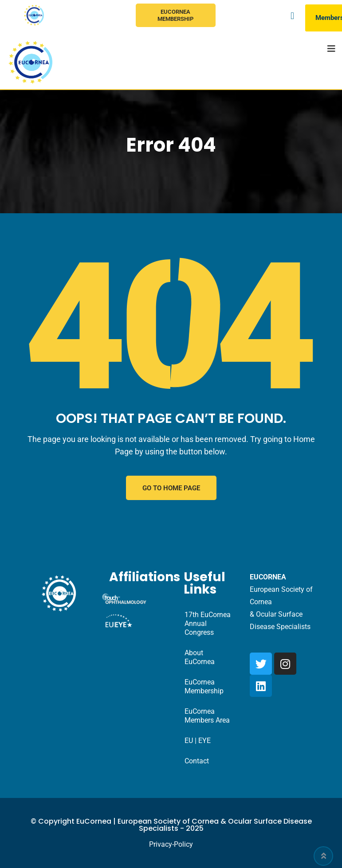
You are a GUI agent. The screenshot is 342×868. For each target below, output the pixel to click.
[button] (292, 16)
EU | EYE (198, 741)
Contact (197, 761)
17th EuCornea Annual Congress (208, 624)
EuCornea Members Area (207, 716)
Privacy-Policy (171, 844)
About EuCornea (200, 657)
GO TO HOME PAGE (171, 488)
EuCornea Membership (175, 15)
